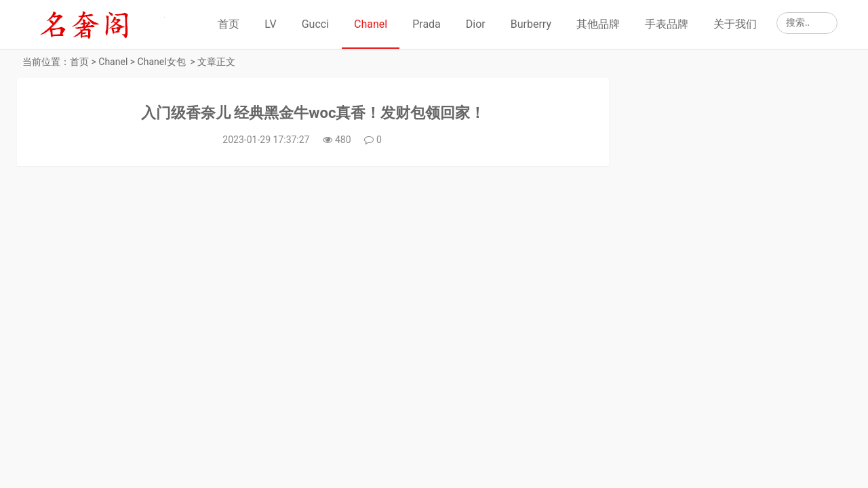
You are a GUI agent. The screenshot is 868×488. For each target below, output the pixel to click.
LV (270, 24)
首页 (229, 24)
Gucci (315, 24)
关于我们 (735, 24)
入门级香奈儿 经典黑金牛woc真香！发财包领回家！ (313, 113)
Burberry (531, 24)
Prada (427, 24)
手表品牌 (667, 24)
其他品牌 (598, 24)
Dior (476, 24)
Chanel (371, 24)
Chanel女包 (162, 62)
